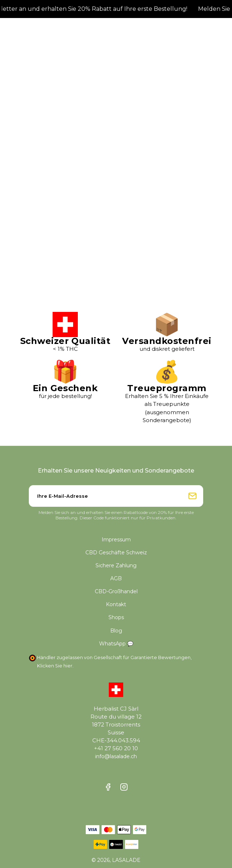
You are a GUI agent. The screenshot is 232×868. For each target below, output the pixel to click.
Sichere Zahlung (116, 565)
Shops (116, 617)
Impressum (116, 540)
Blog (116, 631)
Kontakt (116, 604)
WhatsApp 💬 (116, 644)
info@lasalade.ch (116, 756)
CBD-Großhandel (116, 591)
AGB (116, 578)
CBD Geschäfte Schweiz (116, 552)
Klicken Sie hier (55, 666)
